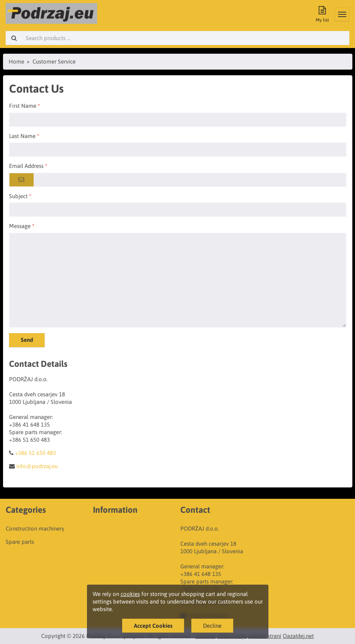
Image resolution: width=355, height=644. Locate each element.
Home (16, 61)
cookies (130, 594)
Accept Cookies (153, 626)
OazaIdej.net (298, 636)
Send (27, 340)
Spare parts (20, 542)
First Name (23, 106)
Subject (18, 196)
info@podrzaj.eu (37, 466)
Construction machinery (35, 528)
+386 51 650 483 (36, 453)
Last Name (22, 136)
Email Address (26, 166)
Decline (212, 626)
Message (20, 226)
